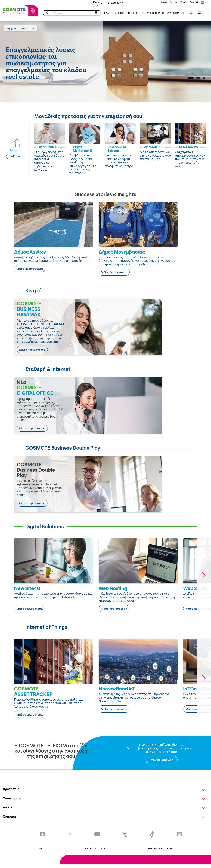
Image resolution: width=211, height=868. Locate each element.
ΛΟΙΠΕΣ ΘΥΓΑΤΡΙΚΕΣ (95, 848)
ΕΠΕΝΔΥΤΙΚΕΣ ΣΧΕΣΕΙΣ (161, 848)
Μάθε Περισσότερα (30, 269)
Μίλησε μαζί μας (162, 760)
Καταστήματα (169, 2)
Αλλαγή (16, 156)
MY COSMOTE (176, 13)
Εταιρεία (195, 2)
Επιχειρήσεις (115, 3)
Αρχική (12, 28)
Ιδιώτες (98, 2)
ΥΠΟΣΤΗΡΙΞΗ (156, 13)
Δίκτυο (183, 2)
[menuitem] (42, 834)
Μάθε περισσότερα (32, 350)
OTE (40, 848)
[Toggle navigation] (206, 13)
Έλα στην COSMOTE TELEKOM (124, 13)
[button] (191, 13)
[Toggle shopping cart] (201, 13)
